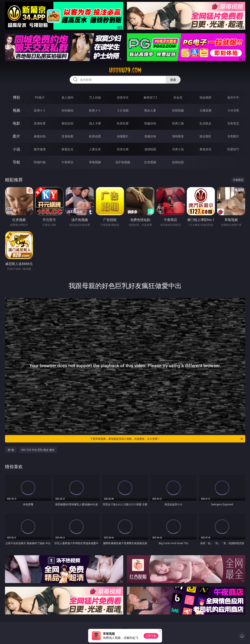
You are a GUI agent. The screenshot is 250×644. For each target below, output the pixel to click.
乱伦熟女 (205, 123)
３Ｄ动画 (123, 110)
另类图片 (233, 136)
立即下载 (151, 636)
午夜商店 (67, 162)
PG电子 (40, 97)
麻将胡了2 (150, 97)
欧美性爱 (123, 123)
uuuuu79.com (125, 70)
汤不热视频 (123, 162)
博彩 (16, 97)
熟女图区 (205, 136)
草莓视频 (95, 162)
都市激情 (40, 149)
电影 (16, 123)
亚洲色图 (67, 136)
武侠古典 (123, 149)
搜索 (173, 80)
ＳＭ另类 (233, 110)
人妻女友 (95, 149)
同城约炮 (40, 162)
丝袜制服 (178, 110)
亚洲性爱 (40, 123)
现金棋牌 (205, 97)
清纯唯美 (178, 136)
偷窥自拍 (40, 136)
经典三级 (178, 123)
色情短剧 (178, 162)
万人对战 (95, 97)
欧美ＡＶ (95, 110)
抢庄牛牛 (233, 97)
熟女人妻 (150, 110)
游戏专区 (123, 97)
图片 (16, 136)
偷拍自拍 (67, 123)
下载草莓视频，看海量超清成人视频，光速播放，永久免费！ (167, 439)
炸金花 (178, 97)
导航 (16, 162)
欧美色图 (95, 136)
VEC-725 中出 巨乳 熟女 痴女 (38, 450)
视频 (16, 110)
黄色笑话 (205, 149)
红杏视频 (150, 162)
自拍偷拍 (67, 110)
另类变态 (233, 123)
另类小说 (178, 149)
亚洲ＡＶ (40, 110)
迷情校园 (150, 149)
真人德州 (67, 97)
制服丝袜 (150, 123)
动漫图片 (123, 136)
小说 (16, 149)
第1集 (11, 450)
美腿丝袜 (150, 136)
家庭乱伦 (67, 149)
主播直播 (205, 110)
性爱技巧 (233, 149)
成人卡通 (95, 123)
